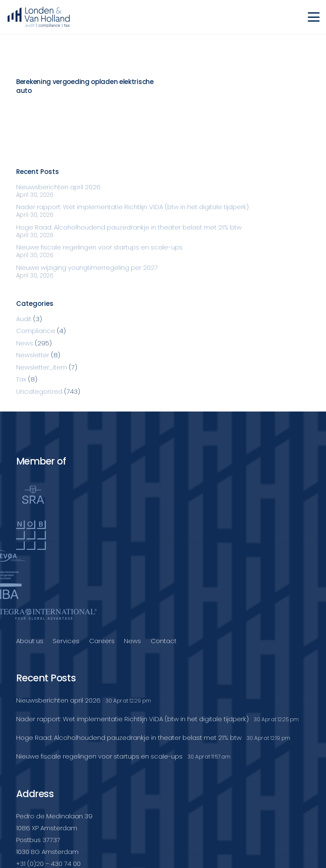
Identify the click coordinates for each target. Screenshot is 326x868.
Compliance (36, 331)
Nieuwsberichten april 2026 (58, 187)
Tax (21, 379)
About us (30, 641)
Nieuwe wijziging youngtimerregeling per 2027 (87, 267)
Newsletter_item (42, 367)
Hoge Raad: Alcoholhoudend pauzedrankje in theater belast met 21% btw (129, 227)
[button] (314, 17)
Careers (102, 641)
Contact (164, 641)
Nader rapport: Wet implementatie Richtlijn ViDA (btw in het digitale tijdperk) (132, 207)
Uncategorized (39, 391)
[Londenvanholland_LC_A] (39, 17)
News (25, 343)
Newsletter (33, 355)
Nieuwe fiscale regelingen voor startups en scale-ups (99, 247)
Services (66, 641)
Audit (24, 319)
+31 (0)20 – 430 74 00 (48, 864)
